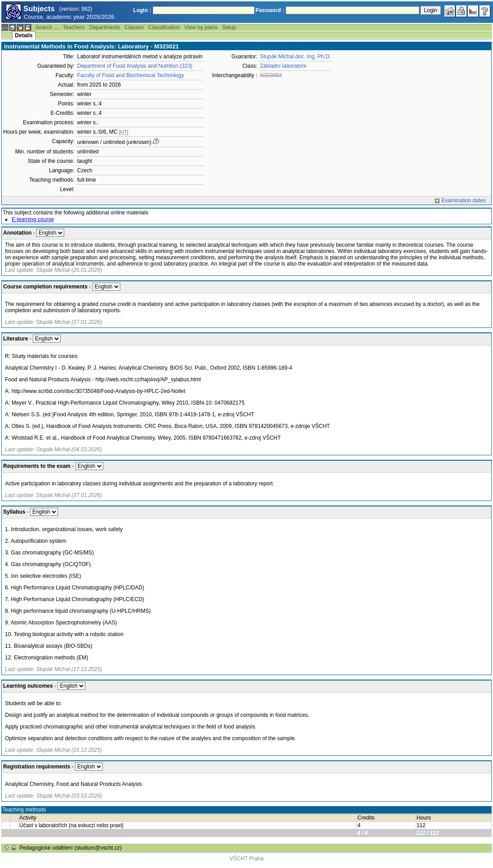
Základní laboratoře (283, 66)
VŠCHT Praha (246, 859)
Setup (229, 27)
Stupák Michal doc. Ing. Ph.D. (295, 57)
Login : (142, 10)
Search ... (46, 27)
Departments (105, 27)
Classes (134, 27)
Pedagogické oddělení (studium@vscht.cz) (70, 848)
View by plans (201, 27)
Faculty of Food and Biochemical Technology (131, 75)
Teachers (74, 27)
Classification (164, 27)
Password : (270, 10)
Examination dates (464, 201)
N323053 (271, 75)
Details (24, 35)
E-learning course (33, 219)
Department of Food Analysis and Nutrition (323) (135, 66)
